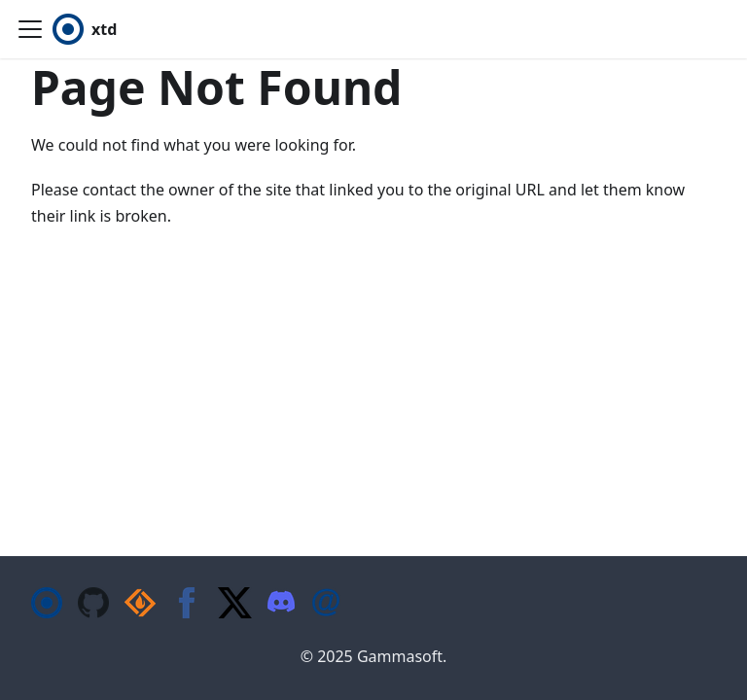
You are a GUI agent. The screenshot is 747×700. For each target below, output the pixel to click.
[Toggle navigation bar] (30, 29)
